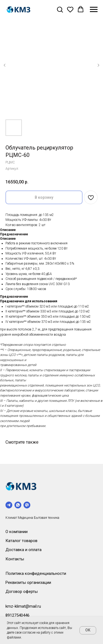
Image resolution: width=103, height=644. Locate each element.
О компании (17, 532)
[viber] (27, 505)
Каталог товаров (21, 541)
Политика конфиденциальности (36, 573)
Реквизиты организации (28, 582)
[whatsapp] (18, 505)
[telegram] (9, 505)
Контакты (15, 559)
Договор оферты (22, 592)
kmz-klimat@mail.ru (23, 606)
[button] (60, 9)
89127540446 (17, 615)
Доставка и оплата (23, 550)
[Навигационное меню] (94, 10)
